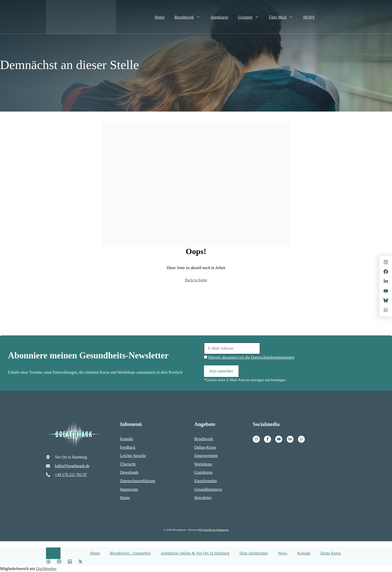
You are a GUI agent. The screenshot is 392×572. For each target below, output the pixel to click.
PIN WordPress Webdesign (214, 530)
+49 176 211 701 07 (71, 475)
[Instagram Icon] (59, 562)
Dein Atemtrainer (254, 553)
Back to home (196, 280)
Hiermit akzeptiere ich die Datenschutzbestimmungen (251, 357)
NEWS (309, 17)
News (283, 553)
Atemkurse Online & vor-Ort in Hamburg (195, 553)
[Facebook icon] (48, 562)
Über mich (283, 17)
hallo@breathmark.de (72, 466)
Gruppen (251, 17)
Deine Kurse (336, 17)
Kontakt (304, 553)
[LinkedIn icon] (70, 562)
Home (160, 17)
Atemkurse (219, 17)
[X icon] (80, 562)
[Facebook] (267, 439)
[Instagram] (256, 439)
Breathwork (190, 17)
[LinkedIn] (386, 281)
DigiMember (46, 569)
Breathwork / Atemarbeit (130, 553)
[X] (386, 291)
